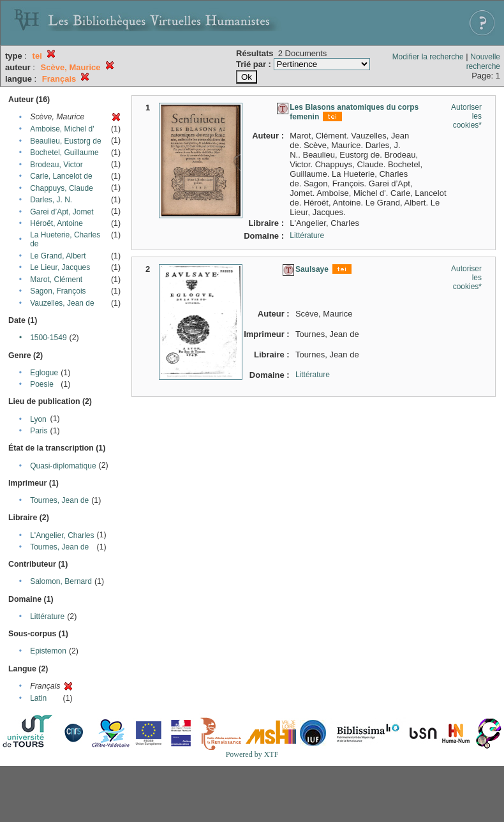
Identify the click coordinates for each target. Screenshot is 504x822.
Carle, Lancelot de (61, 176)
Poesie (42, 384)
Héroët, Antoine (56, 223)
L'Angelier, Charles (62, 535)
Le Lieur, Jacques (60, 267)
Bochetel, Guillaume (64, 153)
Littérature (47, 616)
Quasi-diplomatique (63, 466)
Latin (38, 698)
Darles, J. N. (51, 200)
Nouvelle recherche (483, 62)
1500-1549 (48, 338)
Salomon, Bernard (61, 581)
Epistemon (48, 651)
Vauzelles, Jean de (62, 303)
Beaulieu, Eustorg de (65, 141)
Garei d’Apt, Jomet (62, 212)
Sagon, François (58, 291)
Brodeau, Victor (56, 165)
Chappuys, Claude (62, 188)
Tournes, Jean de (59, 500)
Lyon (38, 419)
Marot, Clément (56, 280)
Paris (39, 431)
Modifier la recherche (428, 57)
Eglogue (44, 373)
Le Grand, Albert (58, 256)
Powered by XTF (252, 754)
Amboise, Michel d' (62, 129)
